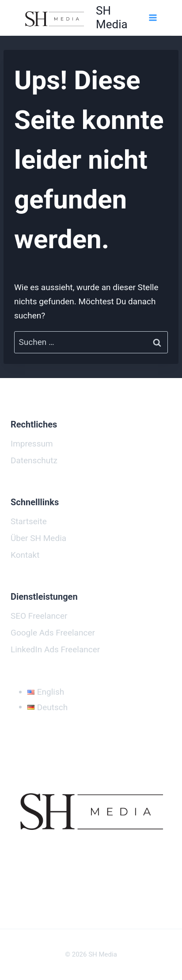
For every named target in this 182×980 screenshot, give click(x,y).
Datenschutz (34, 460)
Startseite (29, 521)
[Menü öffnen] (152, 17)
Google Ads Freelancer (53, 633)
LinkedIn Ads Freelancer (55, 649)
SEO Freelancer (39, 616)
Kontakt (25, 555)
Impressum (32, 444)
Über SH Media (38, 538)
